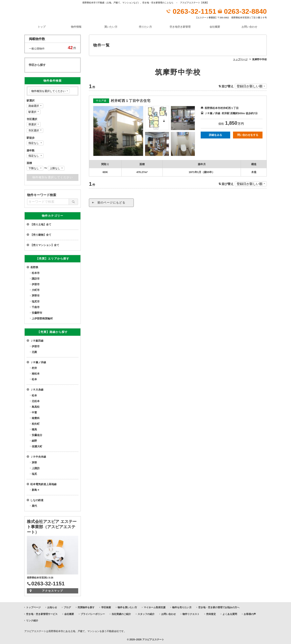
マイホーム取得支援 (155, 607)
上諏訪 (36, 468)
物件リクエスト (191, 613)
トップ (42, 27)
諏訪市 (36, 278)
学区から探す (37, 64)
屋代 (34, 505)
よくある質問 (230, 613)
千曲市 (36, 307)
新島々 (36, 489)
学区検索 (106, 607)
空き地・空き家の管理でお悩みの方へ (219, 607)
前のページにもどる (115, 202)
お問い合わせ (249, 27)
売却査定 (211, 613)
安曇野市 (37, 312)
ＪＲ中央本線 (38, 456)
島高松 (36, 406)
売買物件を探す (86, 607)
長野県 (34, 267)
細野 (34, 440)
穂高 (34, 429)
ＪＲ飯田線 (37, 340)
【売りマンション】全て (45, 245)
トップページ (33, 607)
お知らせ (52, 607)
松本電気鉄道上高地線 (43, 484)
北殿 (34, 352)
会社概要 (215, 27)
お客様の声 (250, 613)
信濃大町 (37, 446)
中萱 (34, 412)
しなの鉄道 (37, 500)
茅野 (34, 462)
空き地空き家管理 (180, 27)
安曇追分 (37, 435)
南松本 (36, 373)
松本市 (36, 273)
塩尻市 (36, 301)
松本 (34, 379)
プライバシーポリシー (93, 613)
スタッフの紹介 (146, 613)
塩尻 (34, 473)
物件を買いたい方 (127, 607)
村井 (34, 368)
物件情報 (76, 27)
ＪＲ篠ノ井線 (38, 362)
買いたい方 (111, 27)
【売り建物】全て (41, 234)
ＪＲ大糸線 (37, 389)
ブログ (67, 607)
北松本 (36, 401)
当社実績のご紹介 (121, 613)
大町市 (36, 290)
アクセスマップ (53, 590)
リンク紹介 (32, 620)
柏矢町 (36, 423)
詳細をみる (216, 135)
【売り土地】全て (41, 224)
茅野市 (36, 295)
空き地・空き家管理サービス (42, 613)
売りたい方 (145, 27)
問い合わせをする (248, 135)
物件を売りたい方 (182, 607)
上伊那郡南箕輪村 (42, 318)
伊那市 (36, 284)
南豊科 (36, 418)
